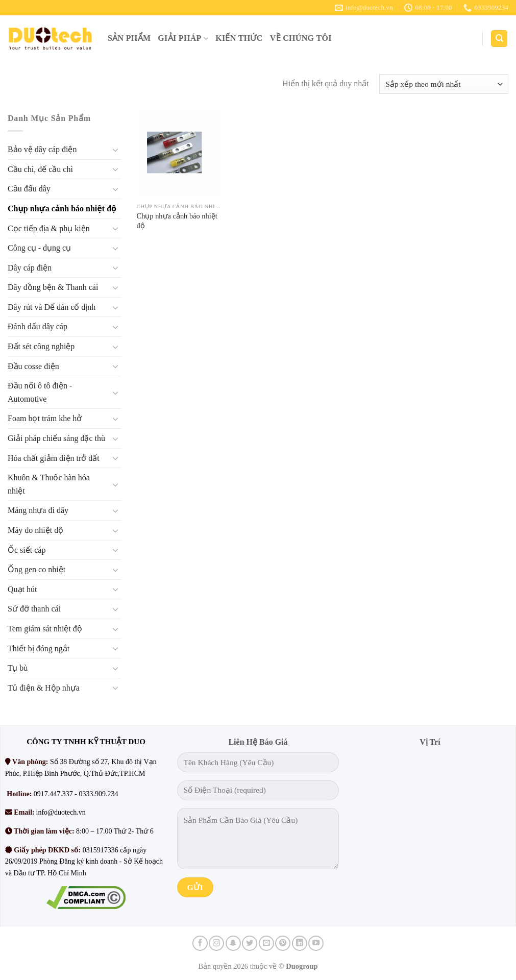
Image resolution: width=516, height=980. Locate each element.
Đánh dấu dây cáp (38, 327)
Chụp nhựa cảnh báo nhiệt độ (62, 209)
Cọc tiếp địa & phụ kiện (49, 228)
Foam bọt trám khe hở (45, 419)
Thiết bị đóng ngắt (39, 648)
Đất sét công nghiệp (41, 346)
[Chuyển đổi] (115, 150)
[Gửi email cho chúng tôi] (266, 943)
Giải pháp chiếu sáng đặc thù (56, 438)
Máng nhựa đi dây (38, 511)
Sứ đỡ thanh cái (34, 609)
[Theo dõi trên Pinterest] (283, 943)
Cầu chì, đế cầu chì (40, 169)
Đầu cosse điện (33, 366)
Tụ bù (18, 668)
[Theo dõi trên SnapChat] (233, 943)
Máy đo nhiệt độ (35, 530)
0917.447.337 (53, 794)
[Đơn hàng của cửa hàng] (444, 84)
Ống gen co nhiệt (36, 570)
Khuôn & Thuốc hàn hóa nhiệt (49, 485)
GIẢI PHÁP (183, 39)
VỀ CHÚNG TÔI (301, 38)
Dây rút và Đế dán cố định (52, 307)
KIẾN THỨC (239, 38)
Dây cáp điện (30, 268)
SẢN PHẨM (129, 38)
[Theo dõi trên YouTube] (316, 943)
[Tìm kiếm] (499, 39)
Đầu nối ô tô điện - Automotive (40, 393)
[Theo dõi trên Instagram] (216, 943)
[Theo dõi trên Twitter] (250, 943)
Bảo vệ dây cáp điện (42, 150)
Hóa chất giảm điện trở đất (54, 458)
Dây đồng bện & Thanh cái (53, 288)
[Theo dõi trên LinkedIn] (300, 943)
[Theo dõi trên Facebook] (200, 943)
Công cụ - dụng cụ (39, 248)
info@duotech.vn (61, 812)
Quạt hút (22, 589)
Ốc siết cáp (27, 550)
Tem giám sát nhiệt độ (45, 629)
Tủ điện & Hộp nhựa (44, 688)
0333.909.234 (98, 794)
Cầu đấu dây (29, 189)
